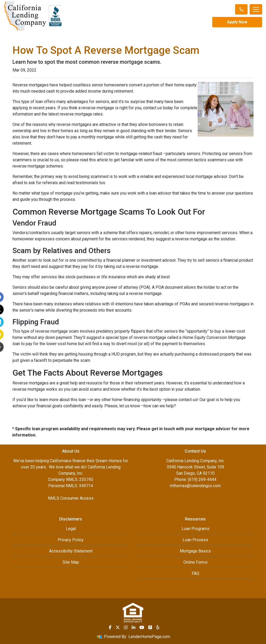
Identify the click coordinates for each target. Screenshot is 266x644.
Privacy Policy (71, 540)
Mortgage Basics (195, 551)
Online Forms (195, 562)
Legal (71, 529)
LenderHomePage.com (149, 637)
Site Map (71, 562)
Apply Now (237, 22)
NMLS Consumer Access (71, 498)
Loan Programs (195, 529)
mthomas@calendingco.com (195, 486)
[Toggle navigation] (256, 9)
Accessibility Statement (71, 551)
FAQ (195, 573)
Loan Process (195, 540)
